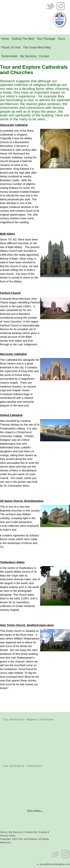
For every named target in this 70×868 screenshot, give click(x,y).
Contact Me (31, 832)
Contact (44, 56)
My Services (28, 56)
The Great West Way (37, 47)
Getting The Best (23, 39)
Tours (62, 39)
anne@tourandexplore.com (55, 864)
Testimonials (9, 56)
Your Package (46, 39)
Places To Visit (11, 47)
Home (5, 39)
